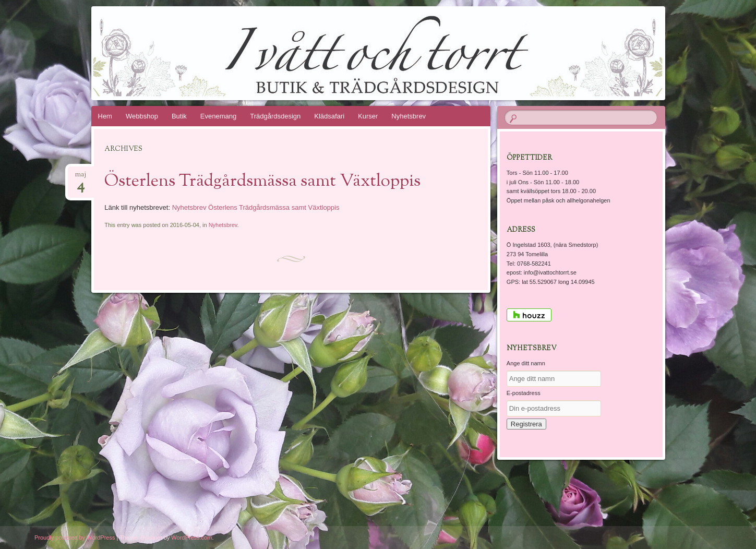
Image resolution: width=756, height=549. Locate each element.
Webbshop (142, 116)
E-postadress (524, 393)
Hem (105, 116)
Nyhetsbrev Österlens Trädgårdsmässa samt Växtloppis (256, 207)
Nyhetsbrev (409, 116)
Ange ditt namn (526, 363)
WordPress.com (191, 538)
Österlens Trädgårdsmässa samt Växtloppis (262, 182)
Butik (179, 116)
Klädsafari (329, 116)
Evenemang (218, 116)
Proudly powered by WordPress (75, 538)
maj (81, 178)
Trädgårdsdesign (275, 116)
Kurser (368, 116)
